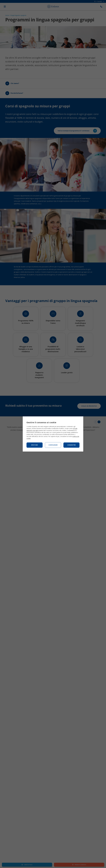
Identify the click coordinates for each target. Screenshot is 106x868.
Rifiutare (35, 445)
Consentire (72, 445)
